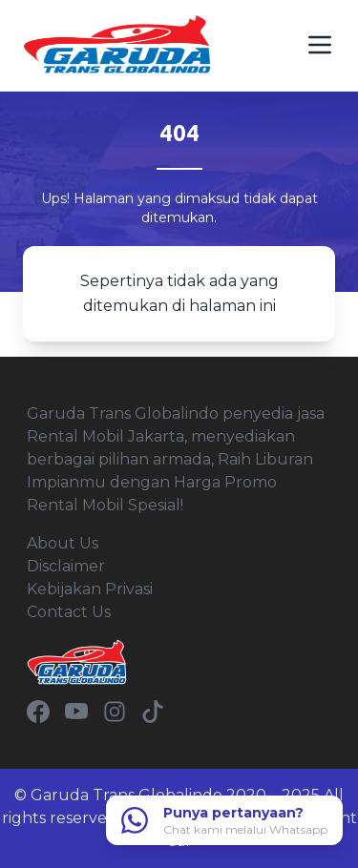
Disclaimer (66, 566)
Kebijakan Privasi (90, 589)
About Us (63, 543)
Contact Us (69, 612)
